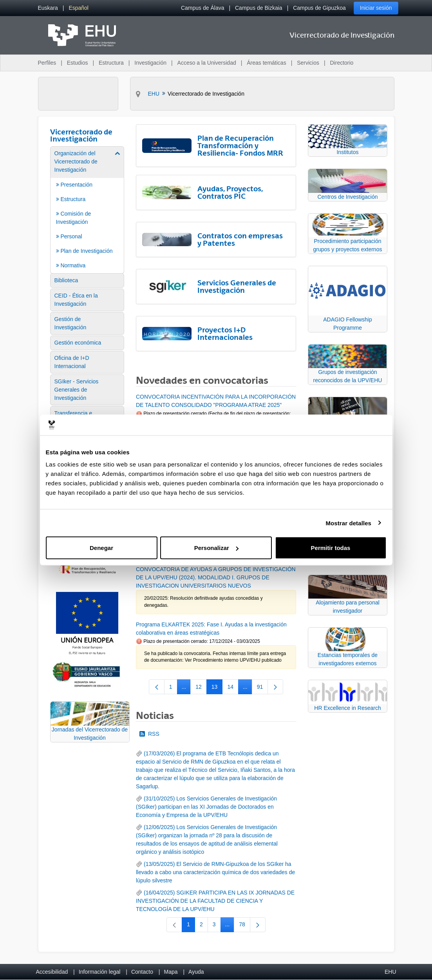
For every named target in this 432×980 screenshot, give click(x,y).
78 (245, 926)
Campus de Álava (203, 8)
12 (201, 688)
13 (217, 688)
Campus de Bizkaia (259, 8)
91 (263, 688)
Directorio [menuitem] (342, 63)
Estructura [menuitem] (111, 63)
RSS (149, 734)
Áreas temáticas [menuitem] (266, 63)
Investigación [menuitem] (150, 63)
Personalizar (216, 548)
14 (233, 688)
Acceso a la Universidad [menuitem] (207, 63)
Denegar (101, 548)
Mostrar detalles (348, 523)
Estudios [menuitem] (78, 63)
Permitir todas (331, 548)
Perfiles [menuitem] (47, 63)
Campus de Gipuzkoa (319, 8)
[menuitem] (48, 8)
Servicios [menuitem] (308, 63)
